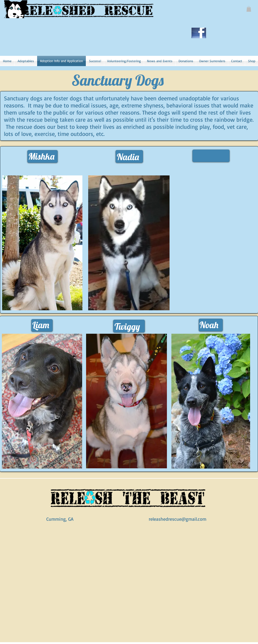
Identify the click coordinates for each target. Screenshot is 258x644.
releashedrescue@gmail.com (178, 519)
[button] (249, 9)
